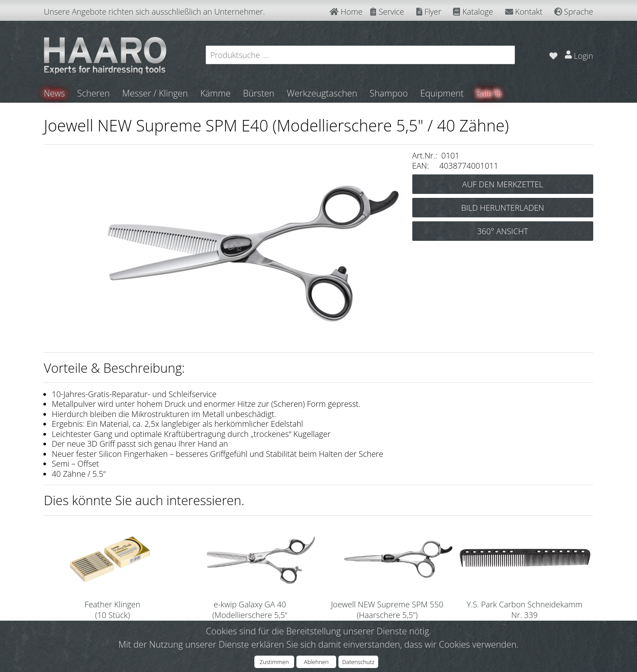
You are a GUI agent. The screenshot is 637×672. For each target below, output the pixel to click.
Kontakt (524, 12)
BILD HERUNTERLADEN (503, 208)
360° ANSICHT (503, 231)
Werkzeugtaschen (323, 93)
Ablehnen (316, 662)
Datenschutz (358, 662)
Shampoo (389, 93)
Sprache (574, 12)
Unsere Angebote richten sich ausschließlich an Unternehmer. (154, 12)
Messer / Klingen (156, 93)
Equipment (443, 93)
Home (346, 12)
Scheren (94, 93)
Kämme (216, 93)
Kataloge (473, 12)
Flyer (429, 12)
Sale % (490, 93)
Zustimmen (274, 662)
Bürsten (259, 93)
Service (387, 12)
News (55, 93)
